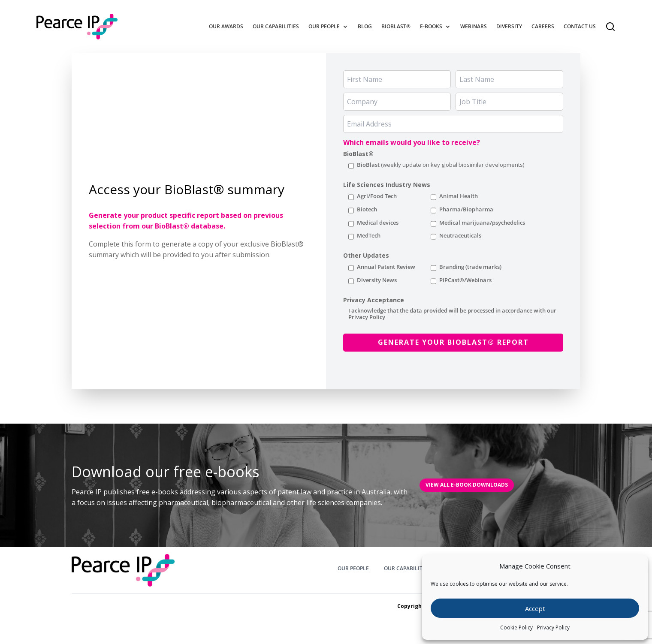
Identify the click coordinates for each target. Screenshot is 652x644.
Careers (543, 27)
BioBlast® (396, 27)
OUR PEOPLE (353, 569)
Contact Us (580, 27)
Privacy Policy (553, 627)
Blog (365, 27)
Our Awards (226, 27)
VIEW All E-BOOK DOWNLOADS (467, 485)
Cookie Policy (516, 627)
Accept (535, 608)
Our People (324, 27)
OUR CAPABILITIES (407, 569)
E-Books (431, 27)
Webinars (474, 27)
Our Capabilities (276, 27)
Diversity (509, 27)
